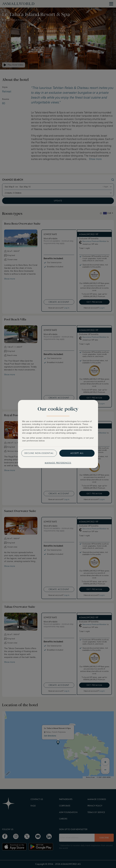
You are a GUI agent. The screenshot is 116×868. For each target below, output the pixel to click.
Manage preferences (58, 463)
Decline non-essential (39, 453)
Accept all (77, 453)
